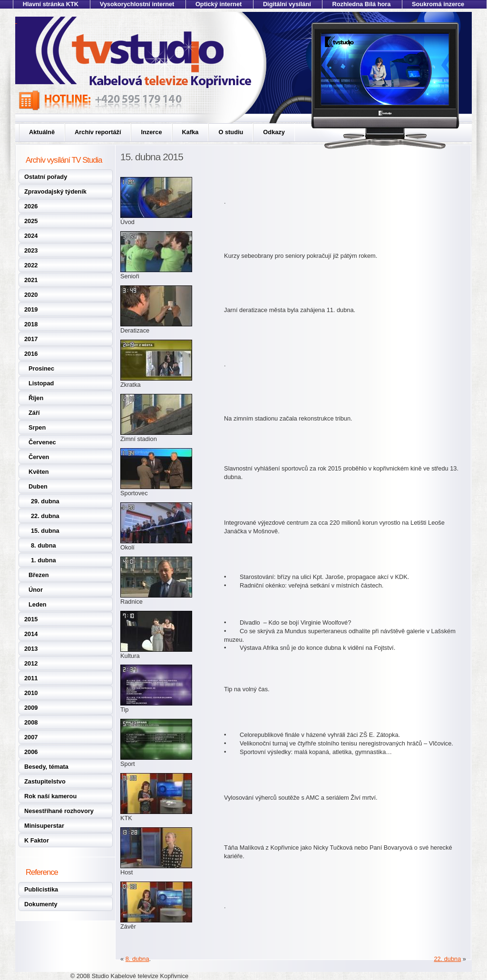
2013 (31, 649)
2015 (31, 619)
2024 (31, 236)
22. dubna (45, 516)
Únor (36, 590)
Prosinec (41, 368)
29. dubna (45, 501)
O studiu (231, 132)
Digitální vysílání (287, 4)
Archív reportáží (98, 132)
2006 (31, 752)
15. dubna (45, 531)
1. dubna (44, 560)
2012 (31, 663)
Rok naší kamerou (50, 796)
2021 (31, 280)
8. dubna (44, 545)
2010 (31, 693)
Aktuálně (42, 132)
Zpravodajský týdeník (55, 191)
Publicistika (41, 889)
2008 (31, 722)
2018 (31, 324)
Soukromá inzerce (438, 4)
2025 (31, 221)
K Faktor (37, 840)
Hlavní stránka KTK (51, 4)
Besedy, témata (46, 767)
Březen (39, 575)
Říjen (36, 398)
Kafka (190, 132)
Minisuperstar (44, 826)
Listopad (41, 383)
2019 (31, 309)
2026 (31, 206)
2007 (31, 737)
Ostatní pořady (46, 177)
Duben (38, 486)
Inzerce (151, 132)
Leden (38, 604)
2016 (31, 354)
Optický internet (219, 4)
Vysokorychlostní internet (137, 4)
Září (34, 413)
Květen (39, 472)
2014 (31, 634)
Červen (39, 457)
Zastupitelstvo (45, 781)
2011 (31, 678)
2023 (31, 250)
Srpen (37, 427)
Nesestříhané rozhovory (59, 811)
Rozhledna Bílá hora (361, 4)
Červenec (42, 442)
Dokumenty (41, 904)
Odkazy (274, 132)
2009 (31, 708)
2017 (31, 339)
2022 (31, 265)
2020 (31, 295)
